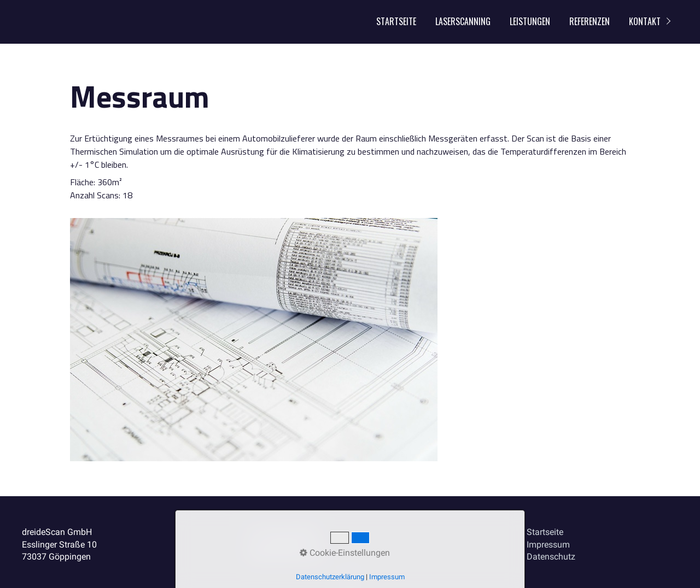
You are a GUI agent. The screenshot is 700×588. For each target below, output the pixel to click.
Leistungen (530, 21)
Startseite (396, 21)
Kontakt (645, 21)
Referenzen (590, 21)
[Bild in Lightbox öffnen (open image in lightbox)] (254, 340)
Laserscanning (463, 21)
